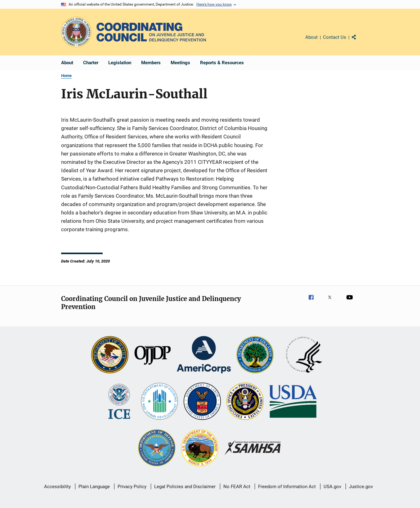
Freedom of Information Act (287, 487)
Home (66, 76)
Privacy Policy (132, 487)
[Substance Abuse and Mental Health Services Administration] (253, 448)
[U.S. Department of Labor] (202, 402)
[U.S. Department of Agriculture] (293, 402)
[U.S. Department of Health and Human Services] (304, 355)
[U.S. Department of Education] (255, 355)
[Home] (151, 32)
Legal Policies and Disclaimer (185, 487)
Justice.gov (361, 487)
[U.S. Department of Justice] (110, 355)
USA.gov (332, 487)
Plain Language (94, 487)
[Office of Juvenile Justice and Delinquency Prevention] (153, 355)
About (311, 37)
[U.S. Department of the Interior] (200, 448)
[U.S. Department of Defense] (157, 448)
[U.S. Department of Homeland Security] (119, 402)
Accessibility (57, 487)
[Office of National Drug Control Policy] (245, 402)
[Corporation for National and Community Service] (204, 355)
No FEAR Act (237, 487)
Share (359, 42)
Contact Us (335, 37)
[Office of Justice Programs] (76, 32)
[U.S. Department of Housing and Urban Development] (159, 402)
